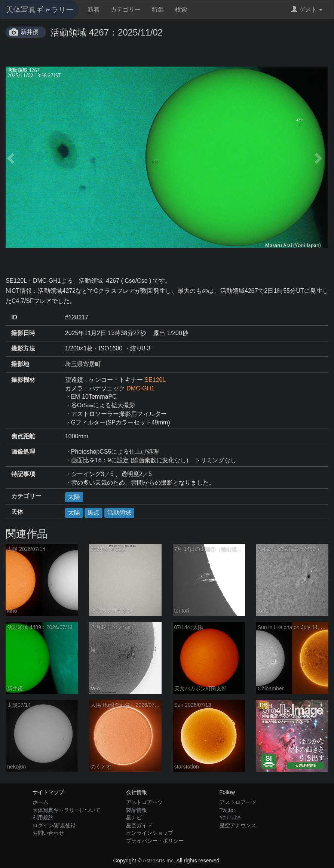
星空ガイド (139, 825)
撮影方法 (23, 348)
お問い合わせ (48, 833)
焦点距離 (23, 436)
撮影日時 (23, 333)
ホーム (40, 802)
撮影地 (20, 364)
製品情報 (137, 810)
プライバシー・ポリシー (155, 841)
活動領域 (119, 513)
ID (14, 317)
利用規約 (43, 818)
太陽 (74, 497)
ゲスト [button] (307, 10)
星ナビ (134, 818)
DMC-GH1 (140, 388)
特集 (158, 10)
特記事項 (23, 474)
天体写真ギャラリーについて (67, 810)
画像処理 (23, 452)
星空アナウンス (238, 825)
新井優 (30, 32)
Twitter (227, 810)
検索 (181, 10)
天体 (17, 512)
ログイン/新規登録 (54, 825)
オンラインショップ (150, 833)
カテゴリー (126, 10)
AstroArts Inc (158, 861)
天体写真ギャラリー (40, 10)
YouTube (230, 818)
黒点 (94, 513)
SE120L (155, 380)
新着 (94, 10)
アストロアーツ (144, 802)
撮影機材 (23, 380)
